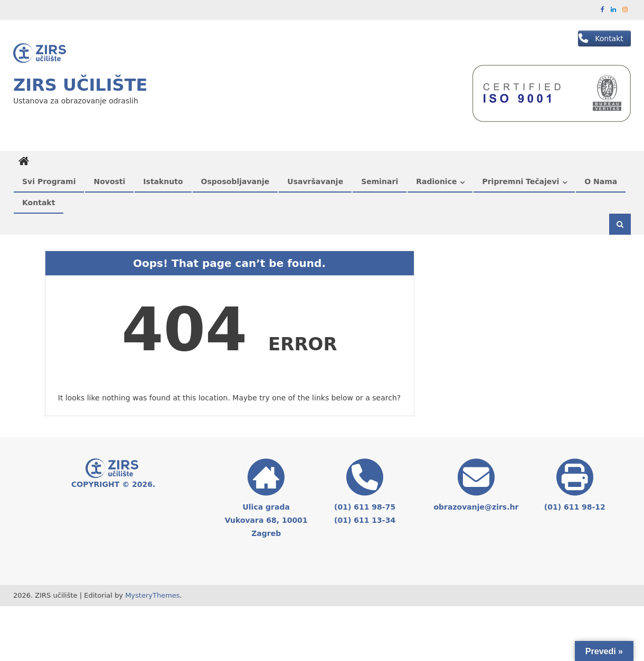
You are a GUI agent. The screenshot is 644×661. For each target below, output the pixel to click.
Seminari (380, 181)
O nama (601, 181)
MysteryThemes (152, 595)
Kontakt (39, 203)
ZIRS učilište (80, 85)
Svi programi (49, 181)
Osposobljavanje (235, 181)
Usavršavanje (315, 181)
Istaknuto (163, 181)
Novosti (109, 181)
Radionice (436, 181)
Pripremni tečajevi (520, 181)
